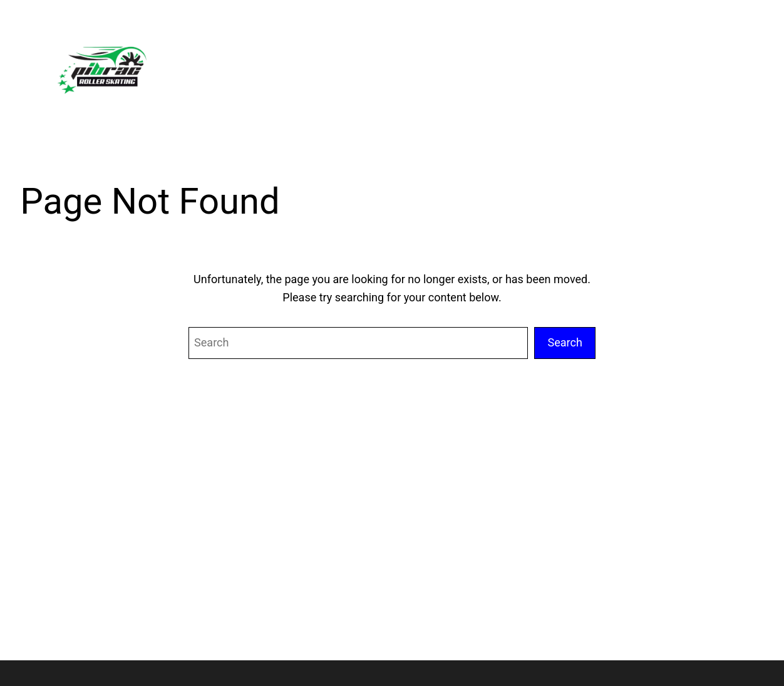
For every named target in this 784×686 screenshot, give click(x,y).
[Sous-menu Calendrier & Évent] (501, 67)
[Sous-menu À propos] (405, 67)
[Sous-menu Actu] (588, 67)
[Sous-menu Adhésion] (652, 67)
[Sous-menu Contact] (725, 67)
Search (565, 342)
